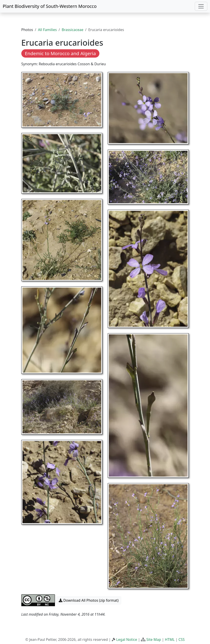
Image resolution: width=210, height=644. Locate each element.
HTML (170, 639)
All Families (47, 30)
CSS (182, 639)
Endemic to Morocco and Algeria (60, 53)
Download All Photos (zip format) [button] (89, 600)
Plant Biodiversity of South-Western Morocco (50, 6)
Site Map (154, 639)
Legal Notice (127, 639)
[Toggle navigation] (201, 6)
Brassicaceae (72, 30)
